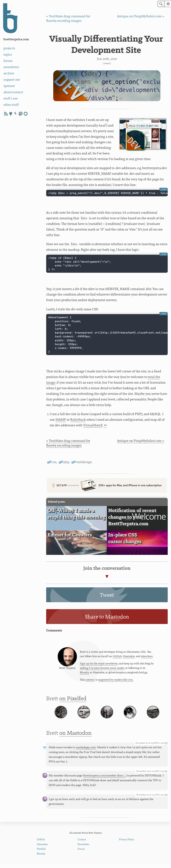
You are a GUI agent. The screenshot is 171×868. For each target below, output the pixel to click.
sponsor (9, 86)
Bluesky (85, 673)
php (66, 462)
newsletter (11, 67)
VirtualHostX (93, 425)
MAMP (61, 420)
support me (12, 80)
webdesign (84, 462)
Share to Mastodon (107, 617)
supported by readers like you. (116, 680)
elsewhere (147, 657)
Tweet (107, 63)
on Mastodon (75, 738)
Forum (81, 854)
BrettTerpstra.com (16, 39)
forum (8, 61)
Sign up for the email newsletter (99, 664)
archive (9, 73)
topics (8, 55)
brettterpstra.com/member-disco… (105, 780)
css (54, 462)
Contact (82, 844)
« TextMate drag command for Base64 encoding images (68, 443)
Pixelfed (41, 854)
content (90, 680)
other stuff (11, 105)
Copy (164, 189)
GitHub (117, 657)
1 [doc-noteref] (106, 124)
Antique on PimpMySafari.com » (141, 16)
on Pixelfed (73, 700)
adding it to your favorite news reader (102, 669)
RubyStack (78, 420)
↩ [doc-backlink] (106, 425)
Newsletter (83, 849)
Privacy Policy (127, 844)
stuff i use (11, 98)
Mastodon (129, 657)
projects (9, 48)
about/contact (13, 92)
